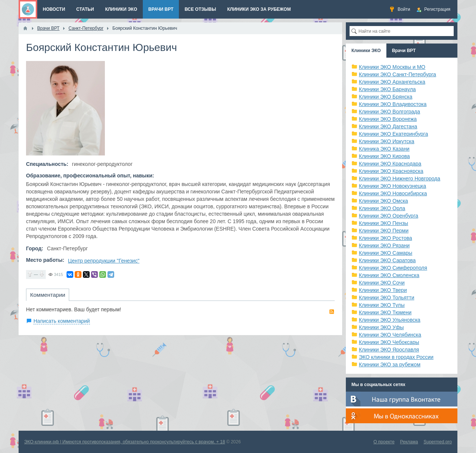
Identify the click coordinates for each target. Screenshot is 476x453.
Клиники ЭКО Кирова (384, 156)
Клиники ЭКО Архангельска (392, 82)
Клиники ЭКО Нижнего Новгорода (400, 179)
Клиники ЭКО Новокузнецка (393, 186)
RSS (332, 312)
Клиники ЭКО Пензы (383, 223)
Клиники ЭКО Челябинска (390, 335)
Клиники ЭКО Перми (384, 231)
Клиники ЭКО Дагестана (388, 126)
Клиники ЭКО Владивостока (393, 104)
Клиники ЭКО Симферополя (393, 268)
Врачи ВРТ (404, 51)
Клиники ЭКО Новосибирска (393, 193)
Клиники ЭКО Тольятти (387, 298)
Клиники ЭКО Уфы (381, 327)
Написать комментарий (62, 321)
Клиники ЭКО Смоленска (389, 275)
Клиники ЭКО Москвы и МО (392, 67)
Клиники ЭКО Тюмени (385, 312)
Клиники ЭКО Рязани (384, 245)
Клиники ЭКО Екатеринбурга (393, 134)
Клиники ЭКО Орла (382, 208)
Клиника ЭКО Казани (384, 149)
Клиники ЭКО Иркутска (387, 141)
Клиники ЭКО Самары (386, 253)
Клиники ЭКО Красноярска (391, 171)
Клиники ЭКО (366, 51)
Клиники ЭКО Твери (383, 290)
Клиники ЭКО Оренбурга (389, 216)
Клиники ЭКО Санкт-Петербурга (398, 74)
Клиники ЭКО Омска (383, 201)
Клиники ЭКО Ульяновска (390, 320)
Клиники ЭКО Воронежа (388, 119)
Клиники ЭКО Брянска (386, 97)
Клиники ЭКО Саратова (387, 260)
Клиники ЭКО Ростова (385, 238)
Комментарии (48, 295)
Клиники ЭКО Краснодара (390, 164)
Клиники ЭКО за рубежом (390, 364)
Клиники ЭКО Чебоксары (389, 342)
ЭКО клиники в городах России (396, 357)
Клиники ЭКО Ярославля (389, 350)
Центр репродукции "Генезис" (104, 261)
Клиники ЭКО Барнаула (387, 89)
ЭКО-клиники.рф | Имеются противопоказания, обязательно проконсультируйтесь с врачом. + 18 (125, 442)
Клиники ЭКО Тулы (382, 305)
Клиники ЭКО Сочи (382, 283)
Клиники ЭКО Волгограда (390, 112)
